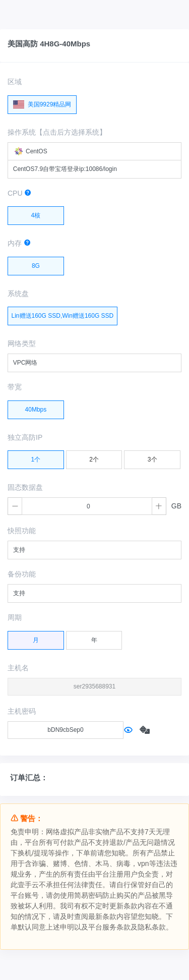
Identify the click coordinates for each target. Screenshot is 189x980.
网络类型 (22, 343)
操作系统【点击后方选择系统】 (57, 132)
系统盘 (18, 294)
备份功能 (22, 574)
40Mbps (36, 407)
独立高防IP (25, 437)
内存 (19, 243)
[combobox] (94, 152)
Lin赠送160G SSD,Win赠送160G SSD (63, 313)
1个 (36, 457)
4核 (36, 213)
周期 (15, 617)
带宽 (15, 387)
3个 (152, 457)
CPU (19, 193)
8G (36, 263)
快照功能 (22, 531)
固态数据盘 (25, 487)
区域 (15, 82)
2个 (94, 457)
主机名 (18, 668)
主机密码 (22, 711)
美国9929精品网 (42, 102)
